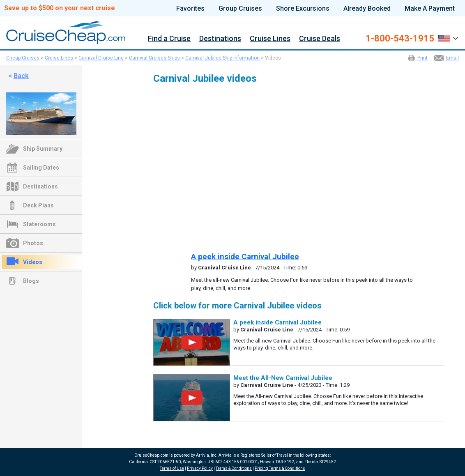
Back (21, 76)
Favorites (190, 9)
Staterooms (39, 224)
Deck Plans (38, 205)
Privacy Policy (200, 468)
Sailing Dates (41, 168)
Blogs (31, 281)
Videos (33, 262)
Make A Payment (430, 9)
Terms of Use (172, 468)
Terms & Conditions (234, 468)
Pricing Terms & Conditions (280, 468)
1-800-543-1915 (400, 39)
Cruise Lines (270, 39)
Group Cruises (240, 9)
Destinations (220, 39)
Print (422, 58)
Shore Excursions (303, 9)
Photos (33, 243)
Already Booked (367, 9)
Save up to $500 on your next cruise (60, 8)
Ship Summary (43, 149)
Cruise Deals (320, 39)
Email (452, 58)
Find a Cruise (169, 39)
